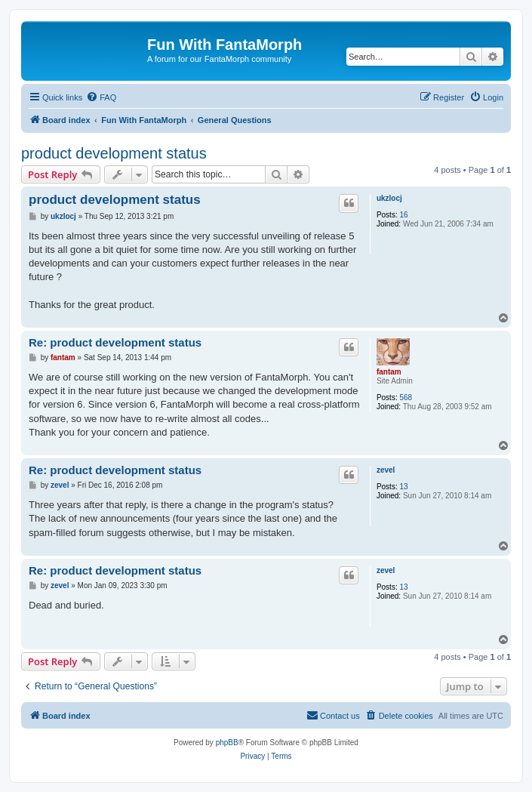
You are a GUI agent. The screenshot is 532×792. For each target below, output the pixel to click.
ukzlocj (389, 198)
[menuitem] (101, 97)
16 (403, 215)
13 (403, 487)
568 (406, 398)
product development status (114, 153)
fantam (389, 372)
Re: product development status (115, 342)
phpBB (227, 743)
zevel (386, 470)
